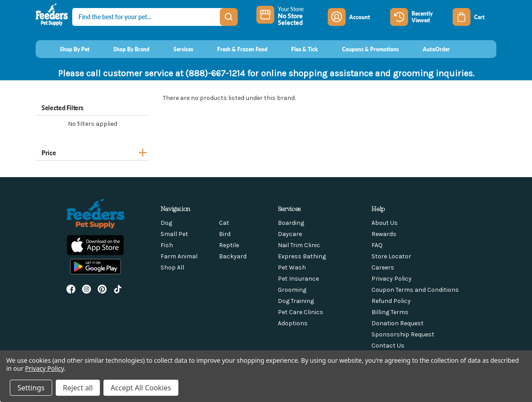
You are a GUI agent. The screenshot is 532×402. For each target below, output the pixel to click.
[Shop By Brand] (123, 49)
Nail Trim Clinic (299, 245)
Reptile (229, 245)
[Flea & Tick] (297, 49)
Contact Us (388, 346)
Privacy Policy (392, 279)
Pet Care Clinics (301, 312)
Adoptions (293, 323)
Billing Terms (390, 312)
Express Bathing (302, 256)
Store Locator (391, 256)
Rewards (384, 234)
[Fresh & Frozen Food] (234, 49)
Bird (225, 234)
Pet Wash (292, 267)
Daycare (290, 234)
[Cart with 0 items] (474, 17)
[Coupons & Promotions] (362, 49)
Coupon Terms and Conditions (415, 290)
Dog (166, 223)
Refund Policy (391, 301)
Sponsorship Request (403, 334)
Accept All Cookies (141, 388)
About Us (385, 223)
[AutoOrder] (428, 49)
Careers (383, 267)
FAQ (377, 245)
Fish (167, 245)
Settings (31, 388)
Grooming (292, 290)
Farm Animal (179, 256)
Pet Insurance (298, 279)
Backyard (233, 256)
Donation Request (398, 323)
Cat (224, 223)
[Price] (93, 151)
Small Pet (174, 234)
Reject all (78, 388)
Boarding (291, 223)
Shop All (172, 267)
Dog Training (296, 301)
